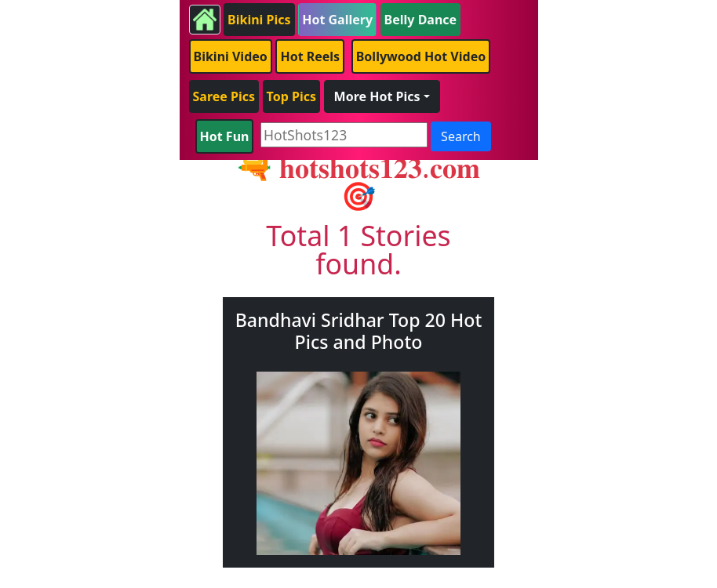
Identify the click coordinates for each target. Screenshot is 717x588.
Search (461, 136)
